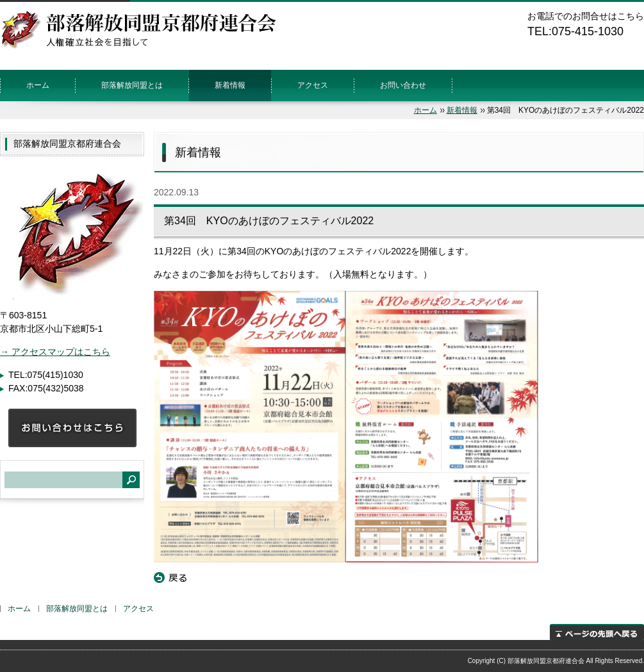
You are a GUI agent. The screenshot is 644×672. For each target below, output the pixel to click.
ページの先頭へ (597, 632)
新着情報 (230, 85)
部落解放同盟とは (132, 85)
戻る (170, 578)
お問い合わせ (403, 85)
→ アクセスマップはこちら (55, 352)
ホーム (38, 85)
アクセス (313, 85)
